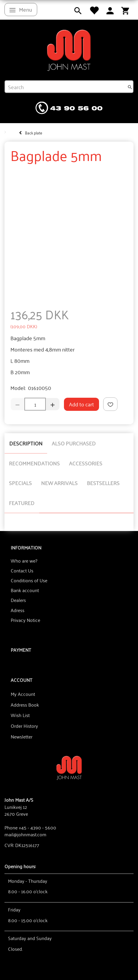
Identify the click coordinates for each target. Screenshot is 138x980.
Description (26, 443)
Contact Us (22, 570)
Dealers (18, 600)
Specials (20, 483)
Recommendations (34, 463)
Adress (18, 610)
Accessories (86, 463)
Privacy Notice (25, 620)
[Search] (130, 87)
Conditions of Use (29, 580)
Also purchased (74, 443)
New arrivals (59, 483)
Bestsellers (103, 483)
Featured (22, 503)
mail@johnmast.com (25, 834)
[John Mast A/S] (69, 767)
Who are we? (24, 561)
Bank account (25, 590)
